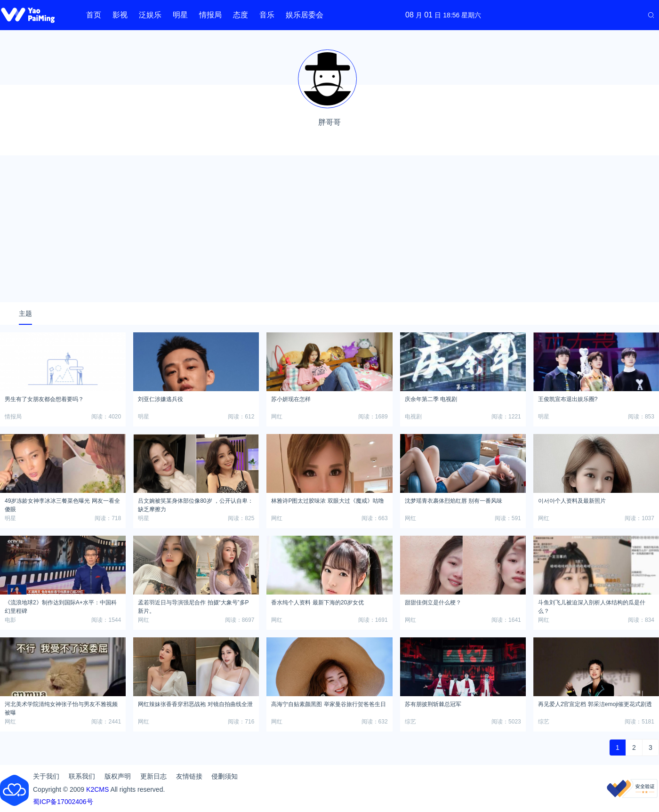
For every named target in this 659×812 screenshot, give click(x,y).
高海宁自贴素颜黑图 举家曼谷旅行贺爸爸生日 (328, 704)
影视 (120, 15)
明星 (180, 15)
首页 (94, 15)
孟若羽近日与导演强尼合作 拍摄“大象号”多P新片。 (193, 605)
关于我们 (46, 776)
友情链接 (189, 776)
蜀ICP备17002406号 (63, 802)
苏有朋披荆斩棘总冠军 (433, 704)
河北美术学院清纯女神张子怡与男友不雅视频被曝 (61, 707)
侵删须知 (225, 776)
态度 (241, 15)
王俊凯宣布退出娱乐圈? (568, 399)
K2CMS (97, 789)
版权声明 (118, 776)
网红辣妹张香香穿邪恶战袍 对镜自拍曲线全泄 (195, 704)
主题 (25, 314)
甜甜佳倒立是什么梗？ (433, 603)
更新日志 (153, 776)
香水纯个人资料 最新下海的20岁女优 (317, 603)
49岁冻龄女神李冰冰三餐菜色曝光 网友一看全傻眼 (62, 504)
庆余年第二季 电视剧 (431, 399)
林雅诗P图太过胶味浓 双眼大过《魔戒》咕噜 (327, 501)
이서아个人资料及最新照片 (572, 501)
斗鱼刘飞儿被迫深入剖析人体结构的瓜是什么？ (592, 605)
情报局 (210, 15)
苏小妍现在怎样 (291, 399)
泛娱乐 (150, 15)
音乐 (267, 15)
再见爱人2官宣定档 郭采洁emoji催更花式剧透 (595, 704)
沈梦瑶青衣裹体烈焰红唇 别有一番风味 (454, 501)
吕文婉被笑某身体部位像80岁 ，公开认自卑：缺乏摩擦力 (196, 504)
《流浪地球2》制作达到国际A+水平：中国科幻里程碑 (61, 605)
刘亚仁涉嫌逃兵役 (161, 399)
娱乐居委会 (305, 15)
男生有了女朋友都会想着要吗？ (44, 399)
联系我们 (82, 776)
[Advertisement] (329, 229)
